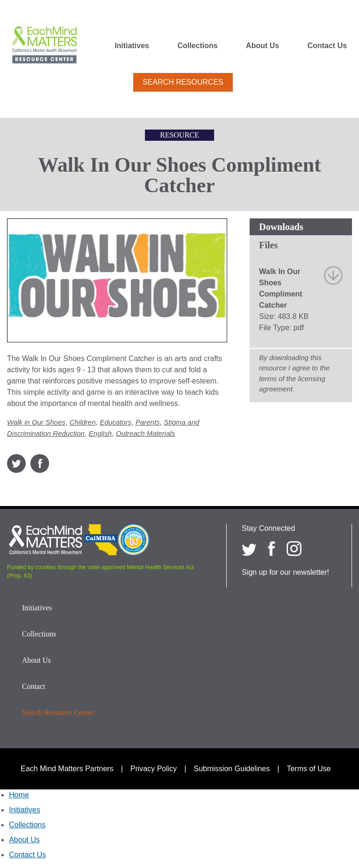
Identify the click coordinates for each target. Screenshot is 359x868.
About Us (262, 46)
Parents (148, 422)
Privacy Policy (154, 769)
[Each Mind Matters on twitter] (249, 549)
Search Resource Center (58, 712)
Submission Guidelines (232, 769)
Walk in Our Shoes (36, 422)
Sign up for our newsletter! (285, 572)
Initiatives (132, 46)
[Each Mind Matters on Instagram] (294, 549)
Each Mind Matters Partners (67, 769)
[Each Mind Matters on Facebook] (272, 549)
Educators (115, 422)
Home (19, 795)
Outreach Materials (146, 433)
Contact (34, 686)
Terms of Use (309, 769)
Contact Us (327, 46)
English (100, 433)
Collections (197, 46)
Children (83, 422)
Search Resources (183, 82)
